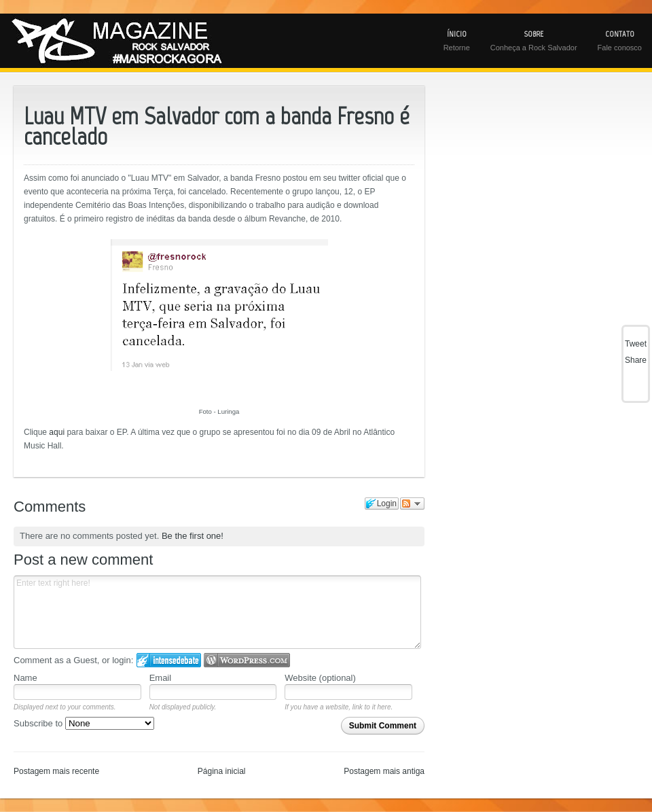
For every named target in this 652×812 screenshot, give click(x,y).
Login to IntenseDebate (169, 660)
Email (161, 678)
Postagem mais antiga (384, 771)
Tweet (636, 344)
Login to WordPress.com (247, 660)
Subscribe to (84, 723)
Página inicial (222, 771)
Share (636, 360)
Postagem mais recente (56, 771)
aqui (57, 432)
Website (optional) (320, 678)
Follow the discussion (412, 504)
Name (25, 678)
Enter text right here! (217, 612)
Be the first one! (193, 536)
